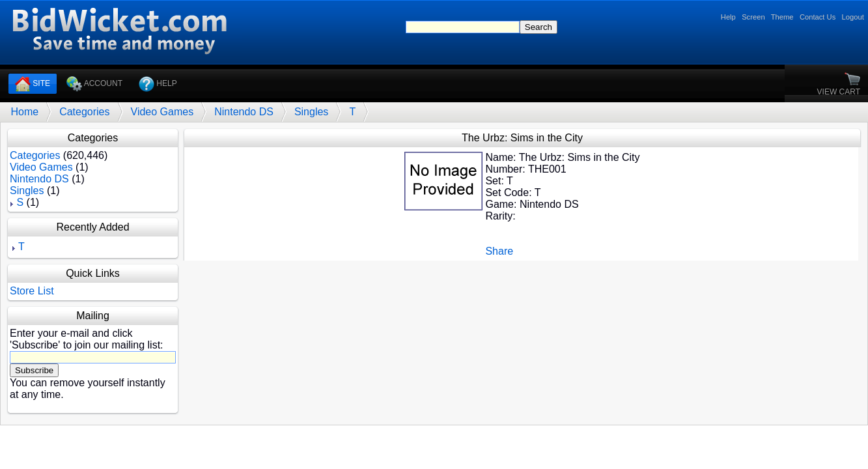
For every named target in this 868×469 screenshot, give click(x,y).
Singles (311, 112)
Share (499, 251)
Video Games (162, 112)
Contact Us (818, 17)
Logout (853, 17)
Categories (84, 112)
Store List (32, 291)
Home (24, 112)
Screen (753, 17)
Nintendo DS (244, 112)
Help (728, 17)
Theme (782, 17)
